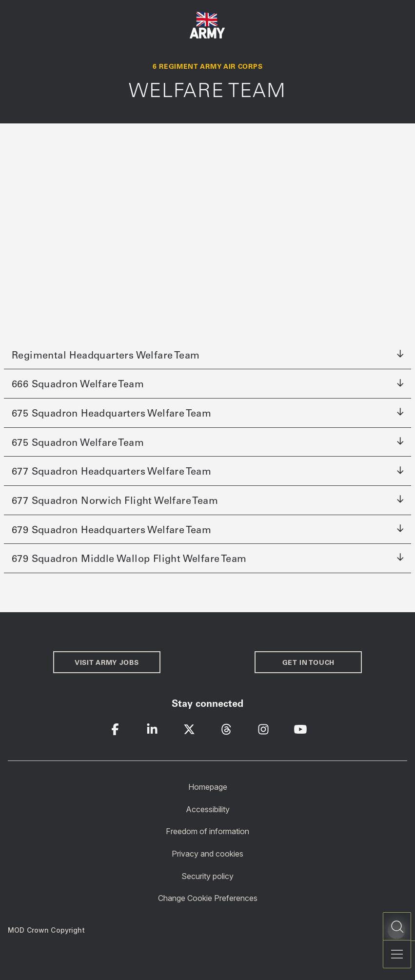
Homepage (208, 787)
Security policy (207, 876)
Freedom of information (207, 831)
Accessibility (208, 809)
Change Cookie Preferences (208, 898)
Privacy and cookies (207, 854)
